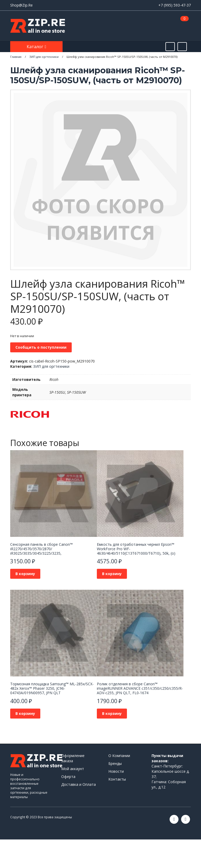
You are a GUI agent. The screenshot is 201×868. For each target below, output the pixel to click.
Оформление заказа (73, 758)
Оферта (68, 777)
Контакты (117, 779)
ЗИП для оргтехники (51, 366)
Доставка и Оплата (79, 784)
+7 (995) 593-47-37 (175, 5)
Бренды (115, 763)
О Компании (119, 756)
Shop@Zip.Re (21, 5)
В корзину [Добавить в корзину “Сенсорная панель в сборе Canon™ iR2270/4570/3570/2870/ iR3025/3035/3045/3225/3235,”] (25, 574)
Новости (116, 771)
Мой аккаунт (73, 769)
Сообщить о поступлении (41, 347)
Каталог (35, 47)
